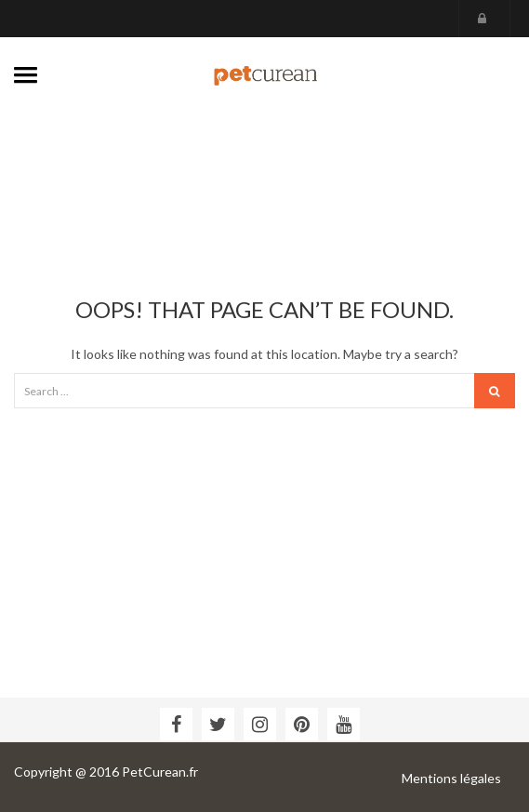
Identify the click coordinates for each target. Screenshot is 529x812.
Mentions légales (451, 778)
